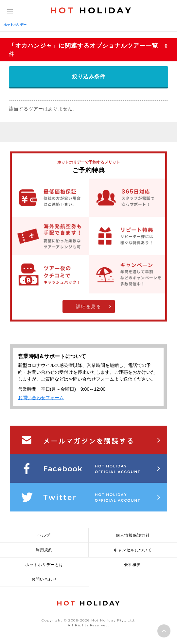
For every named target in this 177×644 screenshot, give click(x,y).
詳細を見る (89, 306)
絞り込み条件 (89, 77)
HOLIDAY (91, 10)
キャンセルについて (133, 550)
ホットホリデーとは (44, 565)
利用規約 (44, 550)
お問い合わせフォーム (41, 398)
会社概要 (133, 565)
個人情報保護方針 (133, 535)
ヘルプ (44, 535)
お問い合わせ (44, 579)
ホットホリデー (15, 25)
